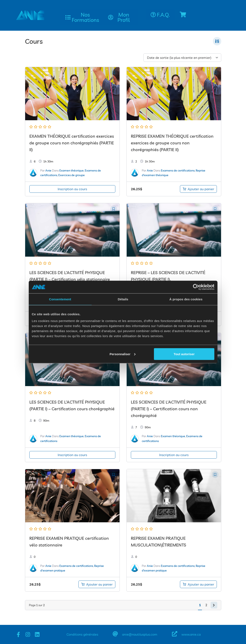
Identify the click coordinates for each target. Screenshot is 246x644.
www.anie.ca (191, 634)
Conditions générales (82, 634)
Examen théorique (72, 170)
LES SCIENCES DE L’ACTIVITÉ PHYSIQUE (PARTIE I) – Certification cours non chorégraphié (169, 409)
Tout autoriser (184, 354)
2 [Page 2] (206, 605)
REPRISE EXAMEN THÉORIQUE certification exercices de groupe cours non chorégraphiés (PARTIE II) (172, 143)
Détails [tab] (123, 299)
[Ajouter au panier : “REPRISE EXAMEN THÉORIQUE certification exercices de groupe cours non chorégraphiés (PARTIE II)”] (198, 189)
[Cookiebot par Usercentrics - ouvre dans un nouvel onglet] (196, 287)
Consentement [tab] (60, 299)
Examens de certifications (178, 170)
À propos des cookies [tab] (186, 299)
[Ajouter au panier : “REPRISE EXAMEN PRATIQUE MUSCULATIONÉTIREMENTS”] (198, 584)
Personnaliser (123, 354)
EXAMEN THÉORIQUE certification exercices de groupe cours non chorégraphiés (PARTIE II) (72, 143)
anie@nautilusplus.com (140, 634)
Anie (48, 170)
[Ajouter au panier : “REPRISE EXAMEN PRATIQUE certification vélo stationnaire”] (97, 584)
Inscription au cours (72, 189)
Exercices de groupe (72, 175)
